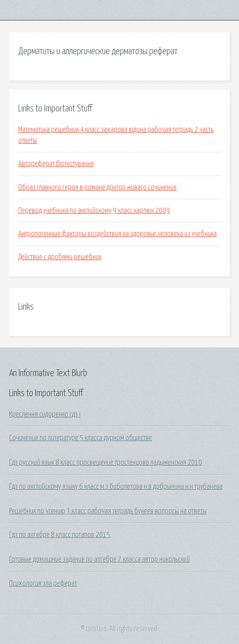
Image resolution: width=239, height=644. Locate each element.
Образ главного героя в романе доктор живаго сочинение (97, 187)
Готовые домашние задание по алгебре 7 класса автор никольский (99, 559)
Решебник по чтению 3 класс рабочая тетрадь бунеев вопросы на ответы (108, 511)
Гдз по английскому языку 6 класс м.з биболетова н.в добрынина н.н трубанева (116, 487)
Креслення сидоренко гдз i (45, 414)
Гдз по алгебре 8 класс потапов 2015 (60, 535)
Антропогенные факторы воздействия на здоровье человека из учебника (117, 234)
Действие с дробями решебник (60, 257)
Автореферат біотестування (56, 164)
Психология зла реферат (43, 584)
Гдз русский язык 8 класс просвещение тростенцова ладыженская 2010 (106, 463)
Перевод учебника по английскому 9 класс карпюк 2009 (94, 211)
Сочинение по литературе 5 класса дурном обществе (81, 438)
